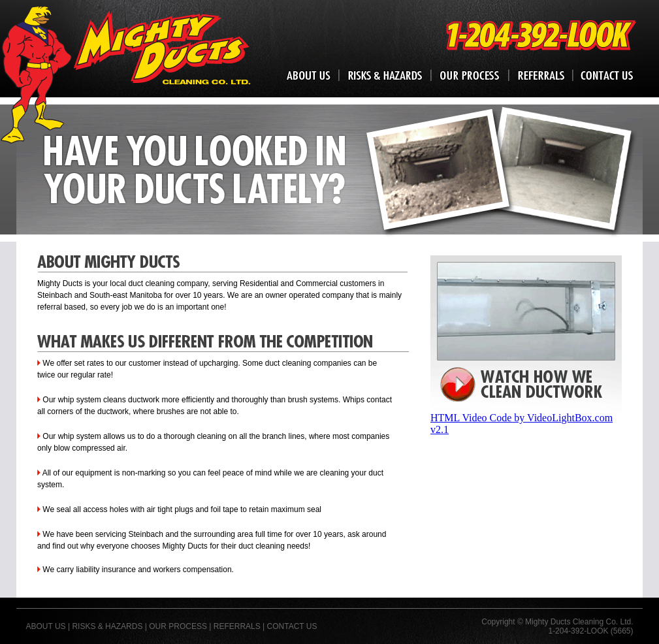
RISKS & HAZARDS (107, 626)
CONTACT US (292, 626)
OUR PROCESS (178, 626)
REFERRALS (237, 626)
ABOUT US (46, 626)
